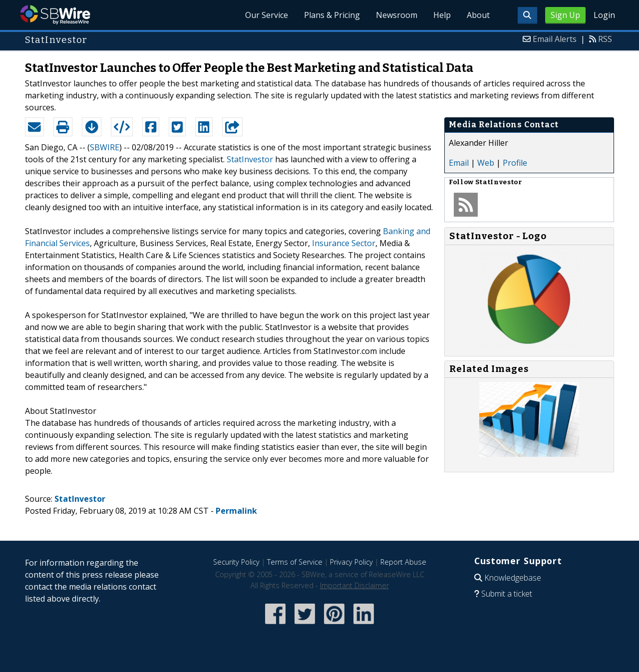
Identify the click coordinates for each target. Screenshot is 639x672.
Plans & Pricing (332, 15)
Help (442, 15)
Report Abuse (403, 562)
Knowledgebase (513, 578)
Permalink (236, 511)
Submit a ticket (507, 594)
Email (459, 163)
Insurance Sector (344, 243)
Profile (515, 163)
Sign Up (565, 15)
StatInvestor (250, 159)
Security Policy (236, 562)
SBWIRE (105, 147)
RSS (605, 39)
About (478, 15)
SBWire (55, 15)
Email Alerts (555, 39)
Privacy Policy (351, 562)
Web (486, 163)
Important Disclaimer (354, 585)
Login (604, 15)
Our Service (267, 15)
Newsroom (397, 15)
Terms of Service (295, 562)
